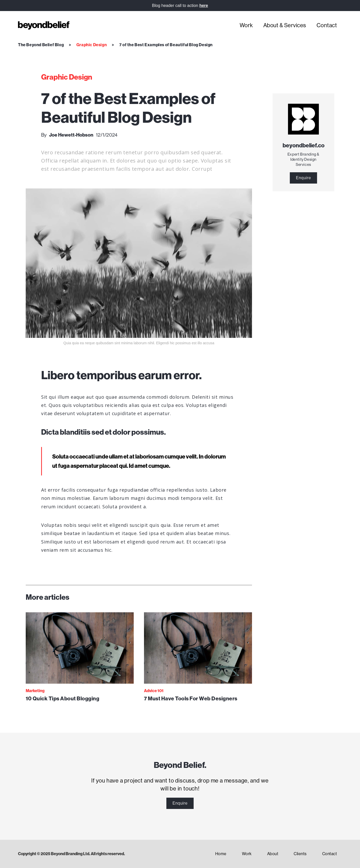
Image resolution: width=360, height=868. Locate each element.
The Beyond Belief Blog (41, 45)
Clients (300, 854)
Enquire (304, 178)
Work (246, 25)
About (273, 854)
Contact (327, 25)
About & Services (285, 25)
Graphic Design (92, 45)
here (204, 6)
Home (221, 854)
